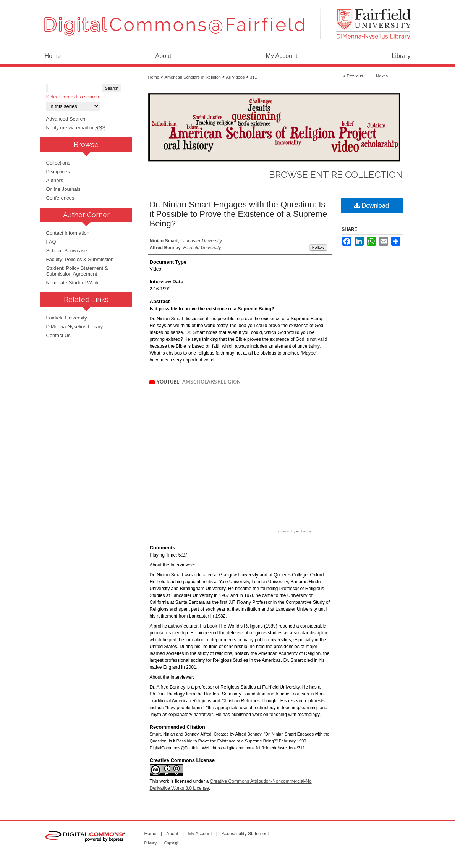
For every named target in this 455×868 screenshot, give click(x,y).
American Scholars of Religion (193, 77)
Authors (55, 180)
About (172, 834)
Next (380, 76)
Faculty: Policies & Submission (80, 259)
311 (253, 77)
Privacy (151, 843)
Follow (318, 247)
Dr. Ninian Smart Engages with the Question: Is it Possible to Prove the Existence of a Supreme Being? (239, 214)
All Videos (236, 77)
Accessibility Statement (245, 834)
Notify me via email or (76, 128)
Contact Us (58, 335)
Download (372, 206)
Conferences (60, 198)
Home (154, 77)
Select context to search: (73, 97)
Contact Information (68, 233)
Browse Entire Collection (336, 175)
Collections (58, 163)
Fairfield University (67, 318)
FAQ (51, 242)
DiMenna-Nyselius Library (75, 327)
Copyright (172, 843)
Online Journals (63, 189)
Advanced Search (66, 119)
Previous (355, 76)
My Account (200, 834)
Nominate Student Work (73, 283)
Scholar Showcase (67, 251)
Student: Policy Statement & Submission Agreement (77, 271)
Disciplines (58, 172)
